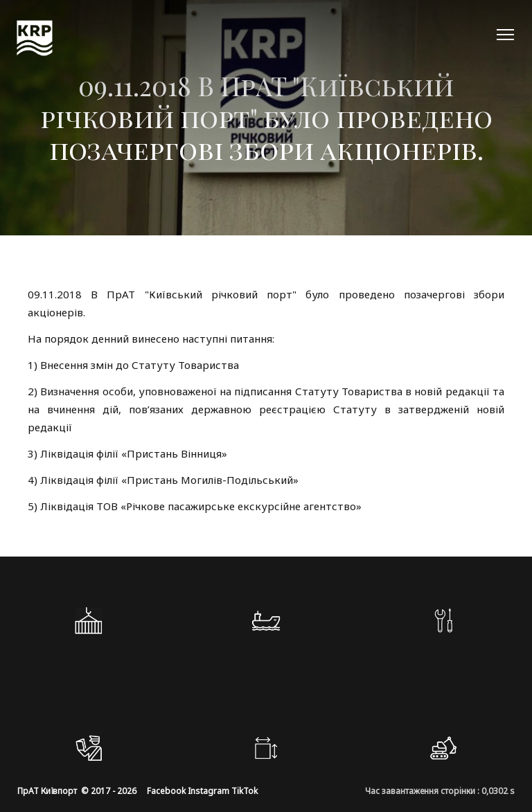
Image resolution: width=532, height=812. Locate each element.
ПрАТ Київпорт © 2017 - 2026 (77, 791)
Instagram (209, 791)
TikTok (245, 791)
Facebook (166, 791)
